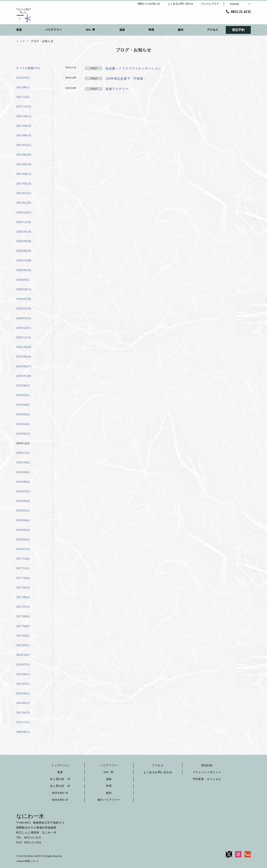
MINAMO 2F (60, 800)
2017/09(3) (23, 588)
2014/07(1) (23, 664)
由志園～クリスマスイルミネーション (133, 68)
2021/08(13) (24, 135)
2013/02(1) (23, 703)
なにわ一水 (30, 816)
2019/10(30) (24, 347)
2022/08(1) (23, 87)
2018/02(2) (23, 540)
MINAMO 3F (60, 793)
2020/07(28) (24, 260)
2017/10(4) (23, 578)
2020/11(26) (24, 222)
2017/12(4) (23, 559)
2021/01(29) (24, 203)
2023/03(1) (23, 78)
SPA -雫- (109, 772)
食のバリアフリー (109, 800)
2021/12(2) (23, 97)
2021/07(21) (24, 145)
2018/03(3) (23, 530)
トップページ (60, 765)
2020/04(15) (24, 289)
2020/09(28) (24, 241)
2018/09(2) (23, 472)
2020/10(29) (24, 232)
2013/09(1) (23, 674)
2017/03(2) (23, 636)
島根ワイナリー (117, 89)
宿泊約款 (207, 765)
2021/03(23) (24, 184)
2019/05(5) (23, 395)
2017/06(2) (23, 616)
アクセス (158, 765)
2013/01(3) (23, 713)
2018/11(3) (23, 453)
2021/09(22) (24, 126)
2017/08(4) (23, 597)
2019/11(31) (24, 337)
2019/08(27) (24, 366)
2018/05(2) (23, 511)
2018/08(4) (23, 482)
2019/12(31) (24, 328)
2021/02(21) (24, 193)
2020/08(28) (24, 251)
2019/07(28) (24, 376)
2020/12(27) (24, 213)
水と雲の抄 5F (60, 779)
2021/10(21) (24, 116)
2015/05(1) (23, 645)
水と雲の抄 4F (60, 786)
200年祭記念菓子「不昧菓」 (128, 79)
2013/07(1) (23, 684)
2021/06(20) (24, 155)
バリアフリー (109, 765)
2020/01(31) (24, 318)
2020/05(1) (23, 280)
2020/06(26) (24, 270)
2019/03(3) (23, 414)
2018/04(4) (23, 520)
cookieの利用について (28, 861)
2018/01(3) (23, 549)
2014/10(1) (23, 655)
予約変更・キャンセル (207, 779)
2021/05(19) (24, 164)
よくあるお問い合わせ (158, 772)
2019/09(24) (24, 357)
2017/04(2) (23, 626)
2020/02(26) (24, 309)
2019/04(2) (23, 405)
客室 (60, 772)
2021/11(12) (24, 106)
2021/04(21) (24, 174)
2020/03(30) (24, 299)
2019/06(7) (23, 386)
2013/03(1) (23, 693)
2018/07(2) (23, 491)
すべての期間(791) (28, 68)
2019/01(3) (23, 434)
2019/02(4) (23, 424)
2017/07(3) (23, 607)
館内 (109, 793)
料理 (109, 786)
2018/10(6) (23, 462)
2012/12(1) (23, 722)
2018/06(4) (23, 501)
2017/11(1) (23, 568)
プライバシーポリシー (207, 772)
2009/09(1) (23, 732)
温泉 (109, 779)
